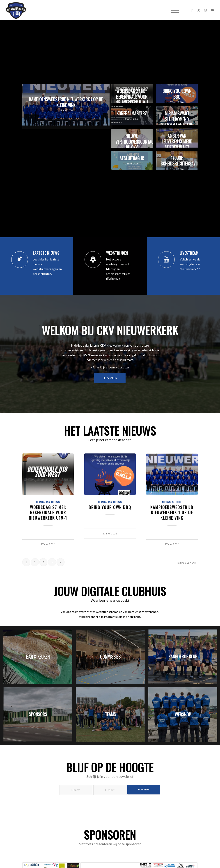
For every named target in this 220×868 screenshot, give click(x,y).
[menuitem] (173, 10)
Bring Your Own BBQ (110, 507)
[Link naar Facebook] (192, 10)
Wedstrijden (117, 253)
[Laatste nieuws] (20, 260)
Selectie (177, 502)
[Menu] (173, 10)
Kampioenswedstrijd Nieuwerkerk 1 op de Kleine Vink (172, 512)
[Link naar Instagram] (205, 10)
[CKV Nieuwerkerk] (16, 10)
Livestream (189, 253)
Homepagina (43, 502)
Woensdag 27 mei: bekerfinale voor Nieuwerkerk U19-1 (48, 512)
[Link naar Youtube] (212, 10)
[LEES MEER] (110, 378)
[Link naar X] (199, 10)
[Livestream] (166, 260)
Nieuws (55, 502)
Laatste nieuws (46, 253)
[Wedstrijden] (93, 260)
